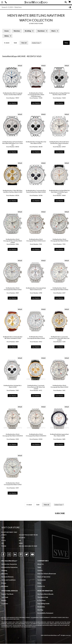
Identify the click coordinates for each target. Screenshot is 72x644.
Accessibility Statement (45, 635)
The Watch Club (43, 620)
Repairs (4, 623)
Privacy (4, 605)
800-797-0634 (33, 568)
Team (39, 590)
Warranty (5, 596)
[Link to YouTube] (32, 577)
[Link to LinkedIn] (15, 577)
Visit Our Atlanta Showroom (47, 596)
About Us (40, 587)
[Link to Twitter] (27, 577)
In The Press (41, 623)
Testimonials (42, 602)
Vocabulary (41, 629)
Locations (5, 626)
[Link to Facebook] (3, 577)
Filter (66, 43)
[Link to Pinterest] (21, 577)
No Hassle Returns (7, 599)
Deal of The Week (7, 616)
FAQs (39, 605)
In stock (7, 43)
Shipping (4, 593)
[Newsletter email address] (46, 531)
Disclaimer (5, 609)
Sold (15, 43)
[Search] (36, 7)
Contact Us (41, 609)
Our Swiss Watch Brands (45, 616)
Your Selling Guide (43, 626)
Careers (40, 593)
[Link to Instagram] (9, 577)
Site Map (40, 632)
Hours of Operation (44, 599)
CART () (70, 2)
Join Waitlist (13, 103)
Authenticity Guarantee (9, 590)
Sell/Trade (5, 620)
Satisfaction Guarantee (9, 587)
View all (24, 43)
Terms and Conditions (9, 602)
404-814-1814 (6, 2)
